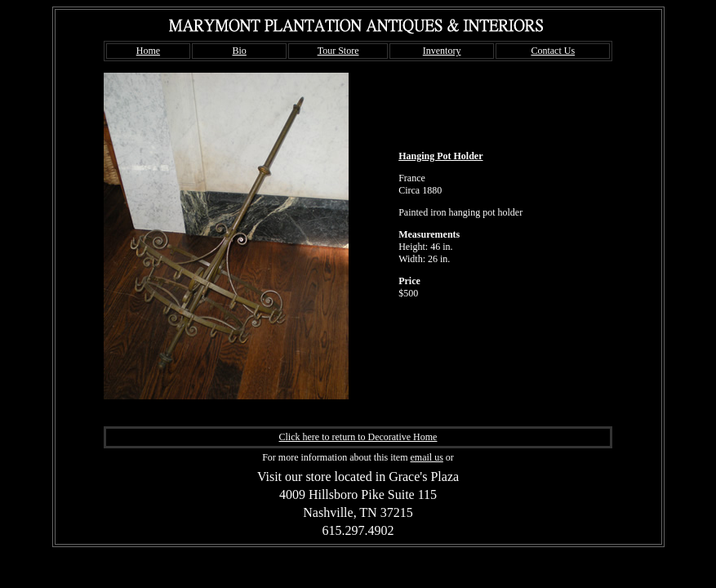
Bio (239, 51)
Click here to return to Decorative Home (358, 437)
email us (426, 457)
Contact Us (553, 51)
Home (148, 51)
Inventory (442, 51)
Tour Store (338, 51)
